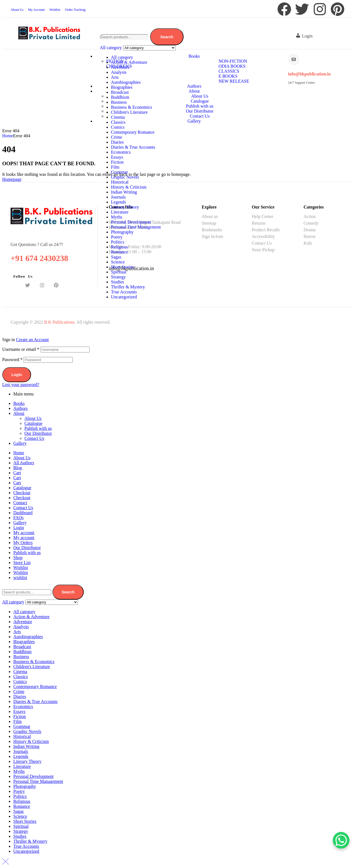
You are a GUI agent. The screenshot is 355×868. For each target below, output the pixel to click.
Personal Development (131, 222)
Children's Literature (129, 112)
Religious (119, 247)
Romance (119, 252)
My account (24, 533)
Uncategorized (124, 297)
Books (19, 403)
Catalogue (33, 423)
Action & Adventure (129, 62)
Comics (118, 127)
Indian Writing (124, 192)
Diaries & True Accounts (133, 147)
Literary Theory (125, 207)
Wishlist (21, 568)
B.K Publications (59, 322)
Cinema (118, 117)
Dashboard (23, 513)
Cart (17, 473)
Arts (115, 77)
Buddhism (120, 97)
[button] (305, 36)
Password (12, 360)
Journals (118, 197)
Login (17, 375)
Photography (122, 232)
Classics (118, 122)
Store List (22, 563)
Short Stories (122, 267)
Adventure (120, 67)
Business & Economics (131, 107)
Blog (18, 468)
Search (167, 37)
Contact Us (34, 438)
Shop (18, 558)
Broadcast (120, 92)
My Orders (23, 543)
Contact (20, 503)
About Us (33, 418)
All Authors (24, 463)
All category (122, 57)
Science (118, 262)
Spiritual (119, 272)
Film (115, 167)
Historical (120, 182)
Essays (117, 157)
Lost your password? (21, 384)
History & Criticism (129, 187)
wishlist (20, 578)
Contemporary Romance (133, 132)
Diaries (117, 142)
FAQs (18, 518)
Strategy (118, 277)
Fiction (117, 162)
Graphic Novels (125, 177)
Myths (117, 217)
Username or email (21, 349)
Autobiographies (126, 82)
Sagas (116, 257)
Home (8, 136)
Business (119, 102)
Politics (118, 242)
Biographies (122, 87)
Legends (118, 202)
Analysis (119, 72)
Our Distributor (38, 433)
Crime (116, 137)
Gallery (20, 443)
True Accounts (124, 292)
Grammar (119, 172)
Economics (121, 152)
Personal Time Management (136, 227)
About (19, 413)
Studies (117, 282)
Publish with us (38, 428)
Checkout (22, 493)
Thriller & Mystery (128, 287)
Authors (21, 408)
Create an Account (32, 340)
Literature (120, 212)
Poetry (117, 237)
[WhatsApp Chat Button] (341, 840)
